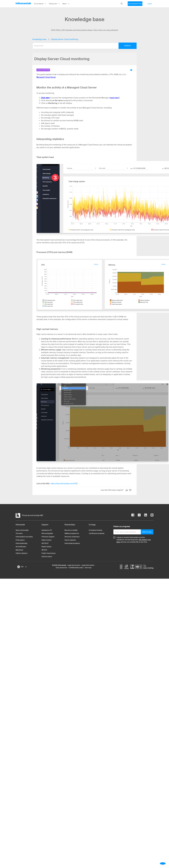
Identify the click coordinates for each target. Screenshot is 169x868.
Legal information (88, 565)
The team (19, 533)
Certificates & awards (97, 533)
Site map (88, 568)
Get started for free (135, 4)
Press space (20, 540)
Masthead (19, 550)
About (66, 4)
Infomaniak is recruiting (24, 537)
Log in (150, 4)
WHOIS (44, 550)
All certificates (21, 547)
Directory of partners (72, 537)
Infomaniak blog (21, 543)
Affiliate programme (72, 533)
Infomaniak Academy (72, 543)
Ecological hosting (95, 530)
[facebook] (133, 515)
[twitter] (137, 515)
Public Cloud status (49, 553)
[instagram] (150, 515)
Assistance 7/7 (47, 530)
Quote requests (70, 540)
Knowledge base (39, 39)
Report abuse (46, 547)
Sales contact (47, 540)
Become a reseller (71, 530)
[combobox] (83, 46)
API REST (45, 543)
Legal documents (74, 565)
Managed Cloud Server (46, 77)
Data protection (61, 568)
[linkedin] (144, 515)
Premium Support (48, 537)
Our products (40, 4)
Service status (47, 557)
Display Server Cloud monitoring (65, 39)
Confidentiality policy (76, 568)
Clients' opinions (21, 553)
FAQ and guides (47, 533)
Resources (55, 4)
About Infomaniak (22, 530)
